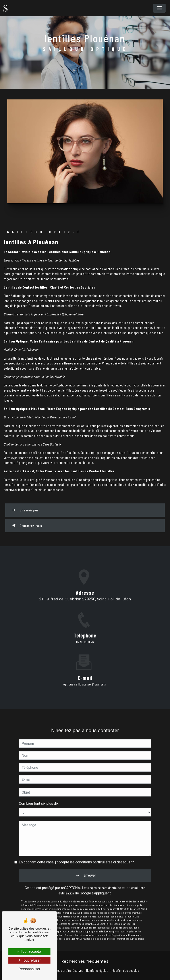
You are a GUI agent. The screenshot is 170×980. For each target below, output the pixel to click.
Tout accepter (29, 951)
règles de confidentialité (105, 880)
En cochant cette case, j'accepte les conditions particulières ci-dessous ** (76, 854)
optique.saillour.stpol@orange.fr (85, 676)
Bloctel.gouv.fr (71, 931)
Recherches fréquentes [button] (85, 961)
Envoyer (90, 867)
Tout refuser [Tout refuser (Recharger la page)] (29, 960)
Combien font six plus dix (39, 795)
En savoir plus (24, 510)
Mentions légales (97, 970)
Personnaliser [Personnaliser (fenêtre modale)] (29, 969)
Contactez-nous (26, 526)
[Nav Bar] (159, 8)
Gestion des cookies (126, 970)
